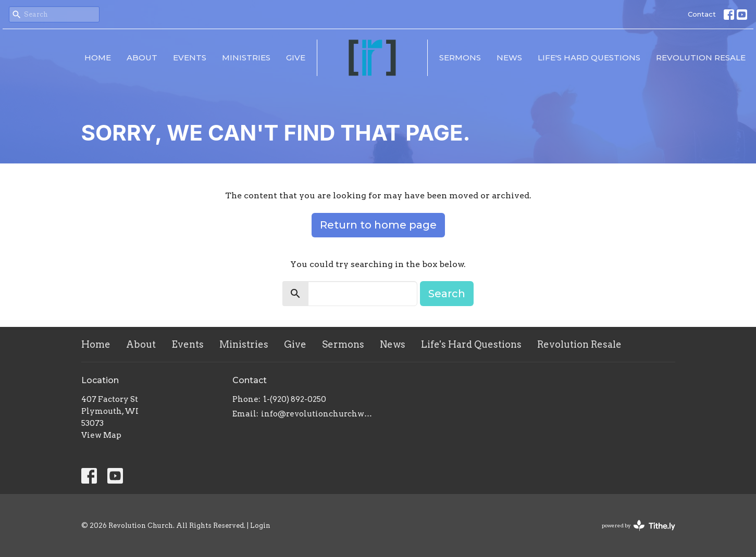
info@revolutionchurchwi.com (317, 414)
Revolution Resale (701, 58)
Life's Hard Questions (589, 58)
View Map (101, 435)
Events (190, 58)
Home (98, 58)
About (142, 58)
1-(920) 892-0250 (295, 399)
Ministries (246, 58)
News (509, 58)
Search (447, 294)
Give (296, 58)
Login (260, 526)
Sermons (460, 58)
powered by (639, 526)
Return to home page (378, 225)
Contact (702, 14)
